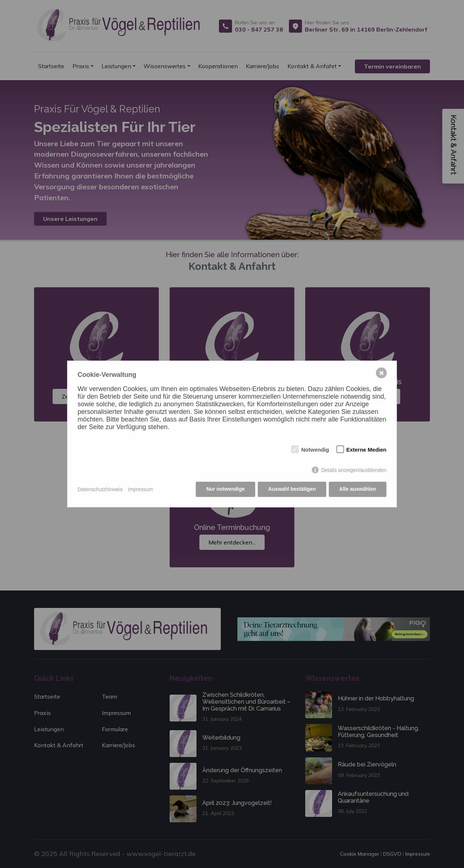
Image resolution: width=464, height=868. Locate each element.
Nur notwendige (225, 489)
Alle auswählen (358, 489)
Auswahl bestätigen (292, 489)
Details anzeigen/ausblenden (354, 470)
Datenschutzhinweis (100, 489)
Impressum (140, 489)
